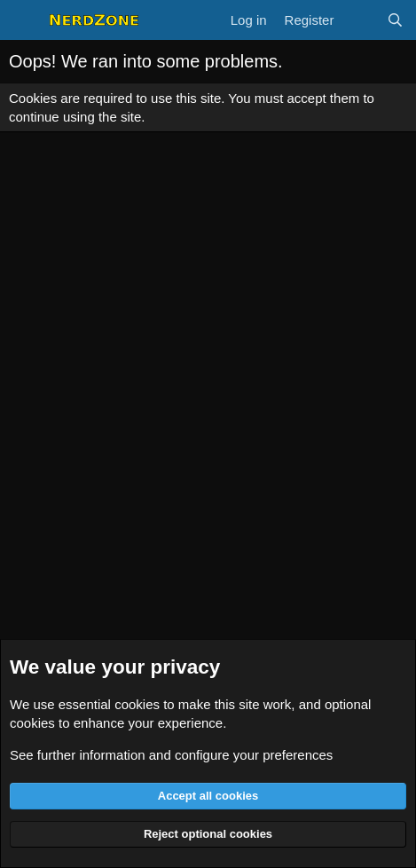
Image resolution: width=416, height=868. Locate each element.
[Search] (395, 20)
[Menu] (24, 20)
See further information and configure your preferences (171, 755)
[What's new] (360, 20)
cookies (137, 704)
